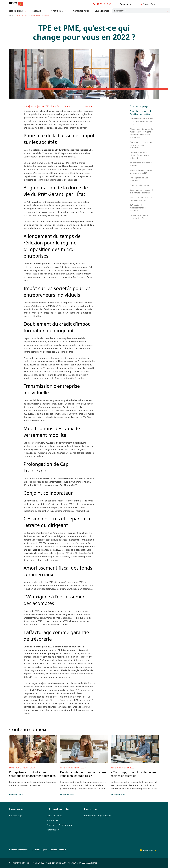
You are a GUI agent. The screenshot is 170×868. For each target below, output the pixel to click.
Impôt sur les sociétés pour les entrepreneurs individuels (142, 145)
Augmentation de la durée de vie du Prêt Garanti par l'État (141, 121)
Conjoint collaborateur (140, 185)
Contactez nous (81, 11)
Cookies (53, 850)
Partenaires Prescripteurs (59, 825)
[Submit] (167, 11)
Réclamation (53, 830)
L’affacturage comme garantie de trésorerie (139, 217)
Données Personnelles (19, 850)
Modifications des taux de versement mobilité (141, 172)
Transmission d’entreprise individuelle (141, 164)
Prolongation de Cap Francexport (139, 179)
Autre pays (125, 4)
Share (89, 106)
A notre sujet (53, 820)
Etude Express (102, 11)
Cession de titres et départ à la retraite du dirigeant (141, 191)
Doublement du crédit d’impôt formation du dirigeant (140, 155)
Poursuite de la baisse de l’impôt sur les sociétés (141, 113)
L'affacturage (16, 816)
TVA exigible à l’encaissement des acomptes (138, 208)
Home (11, 15)
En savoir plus (16, 795)
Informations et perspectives (98, 816)
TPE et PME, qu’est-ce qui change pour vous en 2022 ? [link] (34, 15)
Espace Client (148, 4)
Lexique (63, 850)
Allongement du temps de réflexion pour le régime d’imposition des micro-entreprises (141, 133)
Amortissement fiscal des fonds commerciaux (141, 199)
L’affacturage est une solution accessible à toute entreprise (52, 697)
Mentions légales (40, 850)
